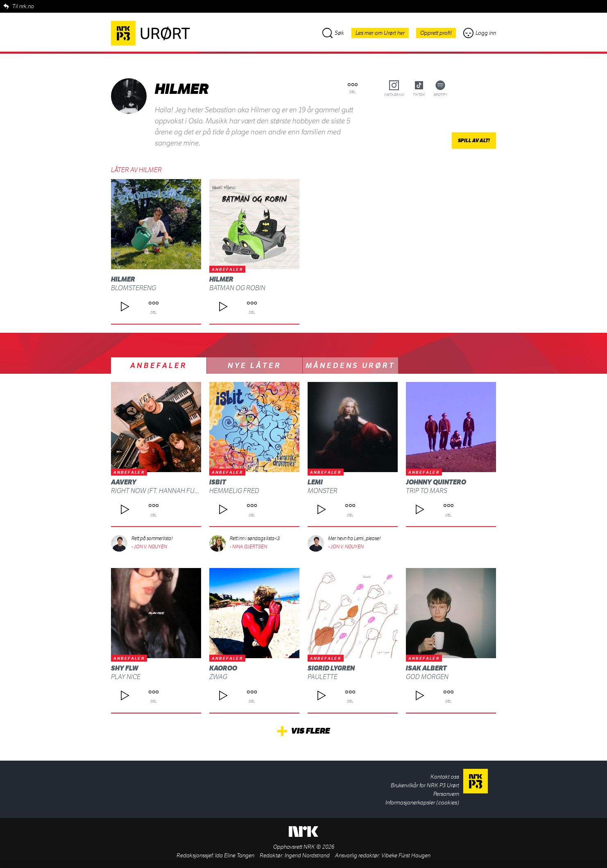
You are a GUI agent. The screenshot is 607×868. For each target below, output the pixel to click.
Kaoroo (223, 668)
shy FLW (125, 668)
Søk (333, 33)
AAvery (124, 482)
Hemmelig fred (234, 491)
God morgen (427, 677)
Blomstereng (134, 288)
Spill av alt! (474, 141)
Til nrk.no (23, 6)
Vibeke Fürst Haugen (406, 856)
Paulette (323, 677)
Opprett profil (436, 33)
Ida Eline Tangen (235, 856)
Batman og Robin (237, 288)
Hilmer (123, 279)
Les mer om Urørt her (380, 33)
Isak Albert (426, 668)
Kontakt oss (445, 777)
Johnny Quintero (436, 482)
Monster (323, 491)
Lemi (315, 482)
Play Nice (126, 677)
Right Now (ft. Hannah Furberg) (164, 491)
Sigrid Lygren (331, 668)
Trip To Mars (427, 491)
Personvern (446, 794)
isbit (218, 482)
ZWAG (218, 677)
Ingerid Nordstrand (307, 856)
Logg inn (480, 33)
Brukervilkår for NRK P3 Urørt (425, 785)
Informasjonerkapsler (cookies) (422, 803)
